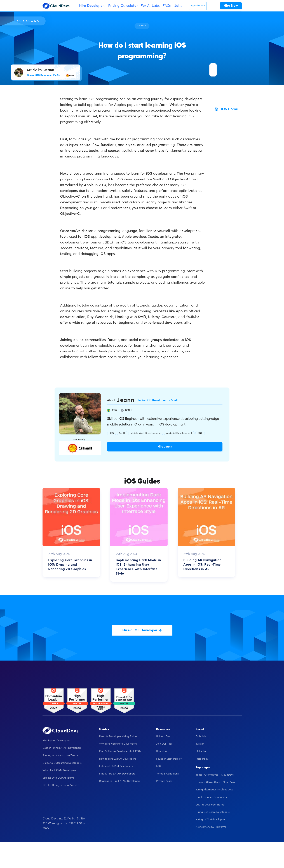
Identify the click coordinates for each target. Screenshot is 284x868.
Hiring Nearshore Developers (213, 812)
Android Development (179, 433)
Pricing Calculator (123, 6)
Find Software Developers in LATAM (120, 751)
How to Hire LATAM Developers (118, 759)
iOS (19, 21)
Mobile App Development (146, 433)
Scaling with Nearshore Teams (60, 755)
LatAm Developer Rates (210, 805)
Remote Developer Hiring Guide (118, 737)
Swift (122, 433)
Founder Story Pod (169, 759)
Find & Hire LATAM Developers (117, 774)
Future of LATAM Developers (116, 766)
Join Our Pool (164, 744)
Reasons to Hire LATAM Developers (120, 781)
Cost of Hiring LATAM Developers (62, 748)
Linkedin (201, 751)
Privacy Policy (164, 781)
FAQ (159, 766)
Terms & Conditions (167, 774)
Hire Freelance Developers (211, 797)
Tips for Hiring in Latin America (61, 785)
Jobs (178, 6)
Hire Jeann (165, 447)
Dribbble (201, 737)
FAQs (167, 6)
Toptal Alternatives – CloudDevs (215, 775)
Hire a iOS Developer (142, 630)
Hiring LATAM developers (211, 820)
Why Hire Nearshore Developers (118, 744)
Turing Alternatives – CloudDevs (214, 790)
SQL (200, 433)
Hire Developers (92, 6)
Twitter (200, 744)
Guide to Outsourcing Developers (62, 763)
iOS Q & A (32, 21)
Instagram (202, 759)
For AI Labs (150, 6)
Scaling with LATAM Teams (58, 778)
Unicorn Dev (163, 737)
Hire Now (162, 751)
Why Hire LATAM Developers (59, 770)
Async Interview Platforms (211, 827)
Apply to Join (198, 6)
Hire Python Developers (56, 741)
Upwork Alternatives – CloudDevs (215, 782)
